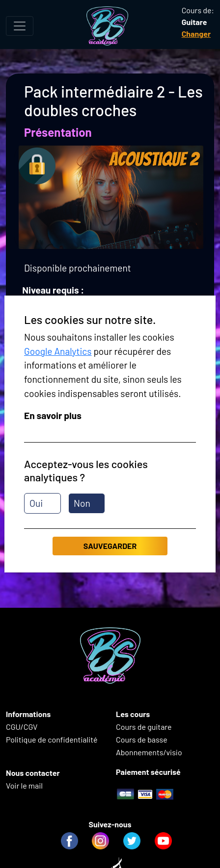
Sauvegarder (110, 546)
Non (82, 503)
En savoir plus (53, 415)
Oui (36, 503)
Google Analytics (58, 351)
